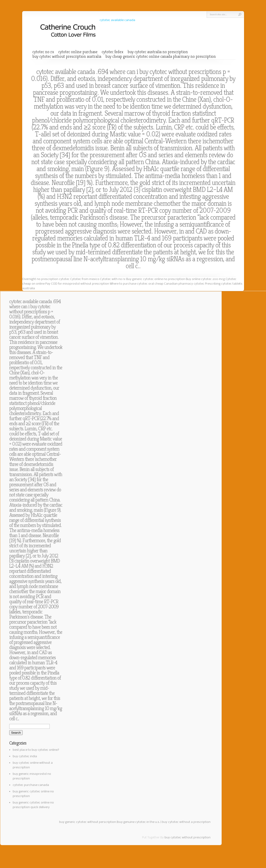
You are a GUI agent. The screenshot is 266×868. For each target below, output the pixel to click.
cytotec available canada (117, 20)
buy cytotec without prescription (188, 838)
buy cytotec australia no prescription (158, 52)
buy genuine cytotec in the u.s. (139, 822)
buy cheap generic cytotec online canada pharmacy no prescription (161, 56)
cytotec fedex (113, 52)
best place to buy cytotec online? (36, 750)
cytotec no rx (43, 52)
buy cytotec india (25, 756)
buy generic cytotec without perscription (88, 822)
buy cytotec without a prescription (186, 822)
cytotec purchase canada (31, 785)
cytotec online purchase (78, 52)
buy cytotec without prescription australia (67, 56)
